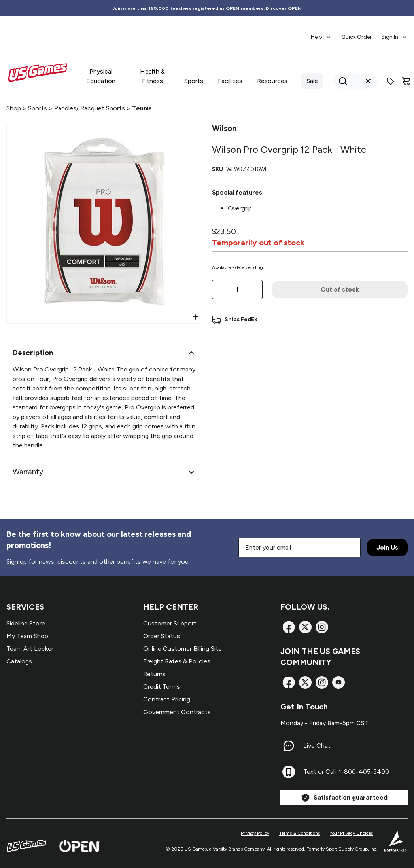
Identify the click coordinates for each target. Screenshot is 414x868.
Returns (154, 674)
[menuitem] (321, 33)
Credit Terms (162, 687)
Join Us (387, 547)
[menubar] (359, 33)
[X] (305, 627)
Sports (38, 108)
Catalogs (19, 661)
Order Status (162, 636)
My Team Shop (27, 636)
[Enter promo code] (390, 81)
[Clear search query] (368, 81)
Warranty (104, 472)
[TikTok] (338, 682)
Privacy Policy (255, 833)
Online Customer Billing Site (182, 649)
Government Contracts (177, 712)
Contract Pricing (167, 699)
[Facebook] (289, 627)
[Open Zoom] (196, 317)
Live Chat (317, 746)
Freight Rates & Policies (177, 661)
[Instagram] (322, 627)
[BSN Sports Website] (396, 841)
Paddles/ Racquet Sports (90, 108)
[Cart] (406, 81)
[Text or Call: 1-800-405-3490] (289, 772)
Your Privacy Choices (351, 833)
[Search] (353, 81)
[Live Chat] (289, 746)
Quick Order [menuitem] (356, 37)
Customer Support (170, 623)
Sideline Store (26, 623)
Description (104, 353)
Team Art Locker (30, 649)
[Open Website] (80, 846)
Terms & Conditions (300, 833)
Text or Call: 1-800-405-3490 (346, 772)
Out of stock (340, 289)
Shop (14, 108)
